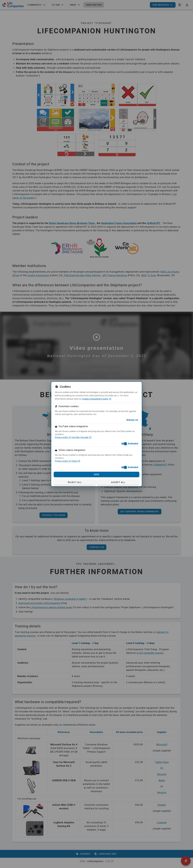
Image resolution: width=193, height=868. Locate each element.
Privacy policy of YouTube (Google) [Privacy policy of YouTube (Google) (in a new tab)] (73, 437)
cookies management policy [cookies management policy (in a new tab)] (97, 399)
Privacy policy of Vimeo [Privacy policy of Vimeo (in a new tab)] (68, 461)
